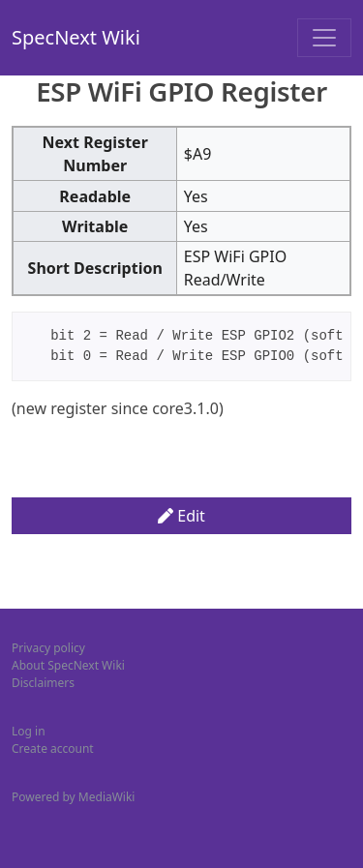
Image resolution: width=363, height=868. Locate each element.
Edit (181, 516)
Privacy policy (48, 648)
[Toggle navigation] (324, 38)
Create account (53, 748)
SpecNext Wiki (76, 37)
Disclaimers (43, 683)
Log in (29, 731)
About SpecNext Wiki (68, 665)
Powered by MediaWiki (73, 797)
